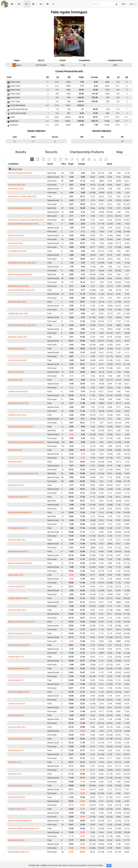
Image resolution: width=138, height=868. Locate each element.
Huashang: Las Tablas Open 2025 (22, 196)
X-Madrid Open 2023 (17, 349)
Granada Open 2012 (17, 797)
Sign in (133, 4)
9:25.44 (81, 105)
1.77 (82, 86)
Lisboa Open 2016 (16, 575)
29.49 (81, 90)
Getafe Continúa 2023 (17, 360)
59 (33, 142)
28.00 (95, 109)
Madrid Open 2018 (16, 485)
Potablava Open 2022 (17, 415)
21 (83, 109)
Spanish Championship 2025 (20, 173)
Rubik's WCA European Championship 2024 (26, 220)
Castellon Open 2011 (17, 840)
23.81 (95, 117)
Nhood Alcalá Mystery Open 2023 (22, 325)
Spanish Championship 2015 (20, 633)
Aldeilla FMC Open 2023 (18, 313)
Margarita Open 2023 (17, 302)
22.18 (81, 117)
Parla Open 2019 (15, 462)
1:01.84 (95, 94)
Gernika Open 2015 (16, 657)
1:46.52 (81, 98)
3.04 (96, 86)
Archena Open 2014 (17, 704)
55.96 (81, 94)
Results (21, 152)
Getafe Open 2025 (16, 189)
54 (15, 142)
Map (120, 152)
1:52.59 (95, 98)
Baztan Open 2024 (16, 235)
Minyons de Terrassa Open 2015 (22, 622)
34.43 (95, 90)
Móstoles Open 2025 (17, 185)
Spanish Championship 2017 (20, 512)
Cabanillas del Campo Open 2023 (22, 263)
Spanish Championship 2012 (20, 786)
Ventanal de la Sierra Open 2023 (22, 290)
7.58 (96, 125)
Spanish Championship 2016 (20, 563)
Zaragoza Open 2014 (17, 727)
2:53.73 (95, 121)
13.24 (95, 113)
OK (109, 866)
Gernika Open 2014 (16, 715)
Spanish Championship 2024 (20, 208)
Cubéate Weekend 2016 (18, 598)
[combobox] (104, 4)
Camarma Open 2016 (17, 610)
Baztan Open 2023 (16, 372)
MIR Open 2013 (15, 762)
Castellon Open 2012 (17, 809)
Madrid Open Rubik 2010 (19, 852)
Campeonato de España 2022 (21, 427)
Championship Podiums (87, 152)
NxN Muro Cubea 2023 (18, 337)
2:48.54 (81, 101)
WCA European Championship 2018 (23, 473)
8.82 (96, 82)
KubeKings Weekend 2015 (19, 668)
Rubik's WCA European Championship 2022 (26, 442)
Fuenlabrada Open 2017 (18, 497)
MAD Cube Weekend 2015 (19, 692)
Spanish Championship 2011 (20, 821)
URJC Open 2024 (15, 243)
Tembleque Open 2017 (18, 528)
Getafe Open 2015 (16, 680)
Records (51, 152)
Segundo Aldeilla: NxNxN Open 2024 (23, 224)
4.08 (82, 125)
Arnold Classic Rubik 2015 (19, 645)
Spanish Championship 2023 (20, 274)
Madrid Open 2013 (16, 750)
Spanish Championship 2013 (20, 739)
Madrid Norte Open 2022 (19, 403)
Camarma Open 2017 (17, 540)
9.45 (82, 113)
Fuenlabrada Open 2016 (18, 551)
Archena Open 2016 (17, 587)
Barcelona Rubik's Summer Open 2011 (24, 828)
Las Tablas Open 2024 (18, 251)
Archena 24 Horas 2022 (18, 391)
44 (55, 142)
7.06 (82, 82)
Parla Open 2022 (15, 450)
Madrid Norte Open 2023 (19, 286)
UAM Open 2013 (15, 774)
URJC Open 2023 (15, 380)
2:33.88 (81, 121)
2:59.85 (95, 101)
